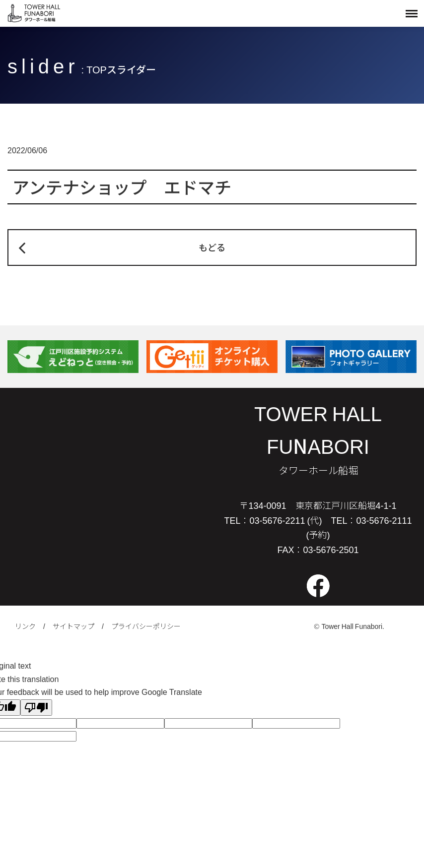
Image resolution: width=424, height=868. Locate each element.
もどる (212, 247)
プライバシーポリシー (146, 626)
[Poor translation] (36, 708)
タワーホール (35, 13)
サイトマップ (73, 626)
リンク (25, 626)
